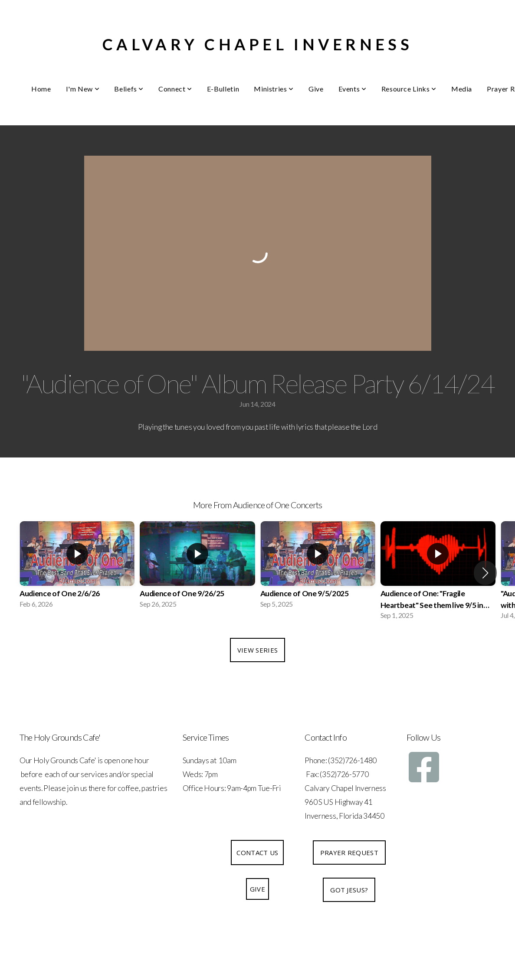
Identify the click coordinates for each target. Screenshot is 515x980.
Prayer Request (349, 853)
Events (353, 89)
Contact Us (257, 853)
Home (41, 89)
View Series (257, 650)
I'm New (83, 89)
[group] (77, 567)
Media (462, 89)
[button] (485, 573)
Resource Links (409, 89)
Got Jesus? (349, 890)
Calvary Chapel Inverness (257, 44)
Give (316, 89)
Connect (175, 89)
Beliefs (129, 89)
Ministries (274, 89)
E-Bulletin (223, 89)
